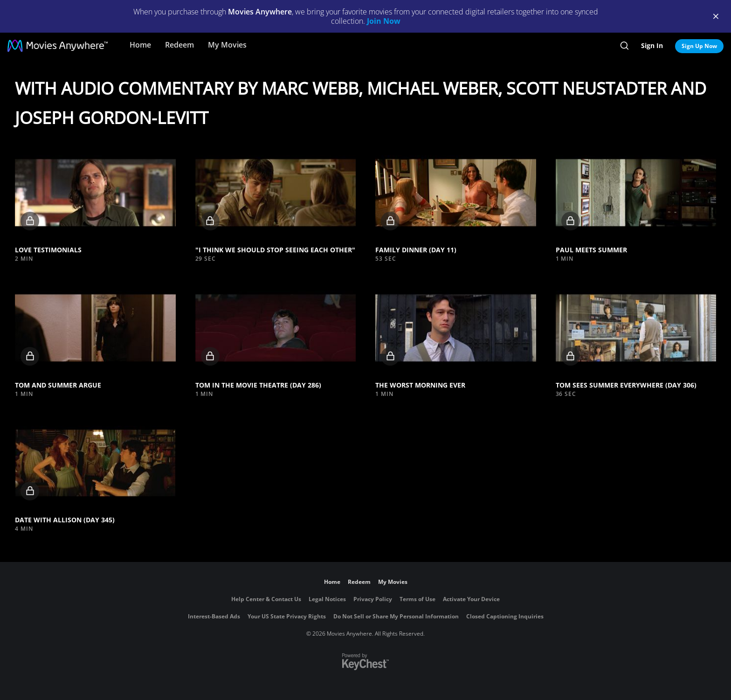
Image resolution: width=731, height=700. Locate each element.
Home (140, 45)
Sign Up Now (699, 46)
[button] (95, 193)
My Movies (227, 45)
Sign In (652, 45)
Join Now (384, 21)
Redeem (179, 45)
